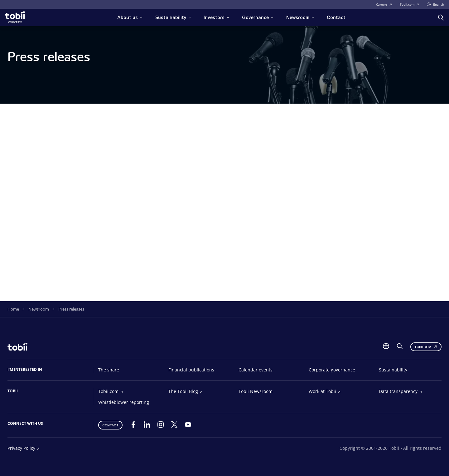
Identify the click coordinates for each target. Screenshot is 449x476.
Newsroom (39, 309)
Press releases (71, 309)
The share (109, 370)
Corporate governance (332, 370)
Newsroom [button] (300, 17)
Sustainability (393, 370)
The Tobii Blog (186, 391)
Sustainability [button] (173, 17)
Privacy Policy (24, 448)
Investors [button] (217, 17)
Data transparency (401, 391)
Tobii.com (410, 4)
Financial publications (191, 370)
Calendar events (256, 370)
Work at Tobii (325, 391)
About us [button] (130, 17)
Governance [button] (258, 17)
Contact (336, 17)
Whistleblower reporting (124, 402)
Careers (384, 4)
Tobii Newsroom (256, 391)
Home (13, 309)
